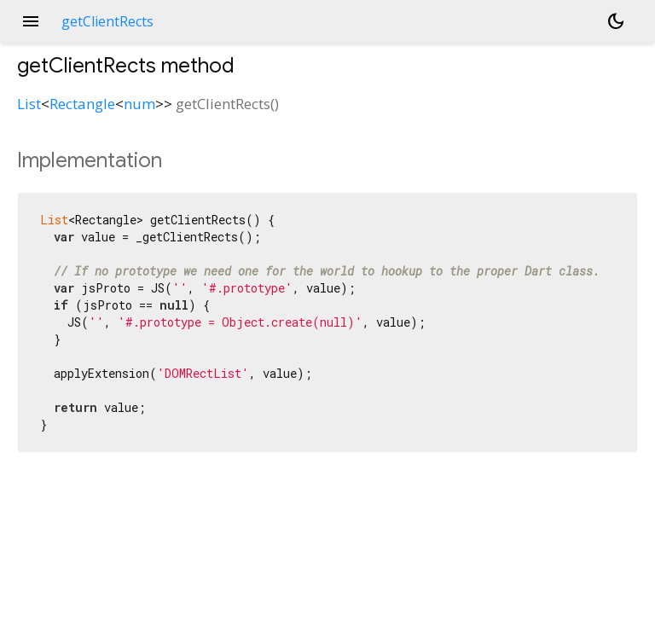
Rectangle (82, 104)
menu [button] (31, 21)
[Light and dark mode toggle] (616, 21)
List (29, 104)
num (139, 104)
